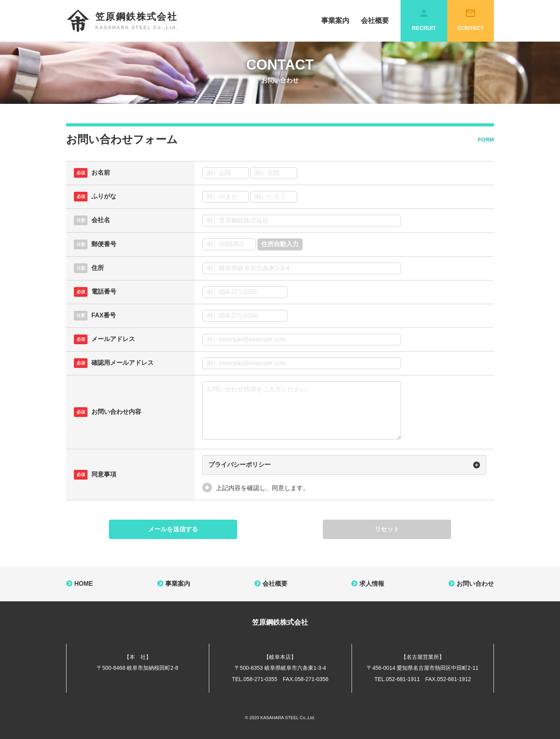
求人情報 (372, 584)
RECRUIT (424, 19)
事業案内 (335, 21)
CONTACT (471, 19)
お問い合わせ (475, 584)
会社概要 (375, 21)
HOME (84, 584)
